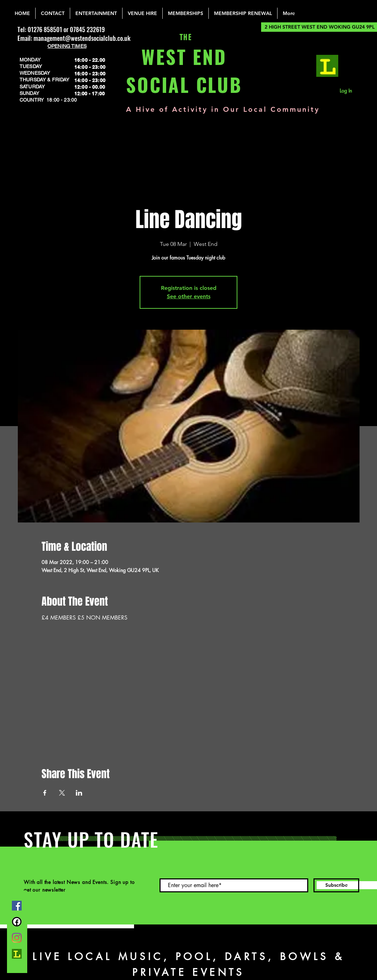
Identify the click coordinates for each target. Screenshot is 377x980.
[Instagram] (17, 938)
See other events (189, 296)
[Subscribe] (336, 885)
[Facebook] (17, 906)
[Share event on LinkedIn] (79, 793)
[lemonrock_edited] (327, 66)
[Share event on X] (62, 793)
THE (184, 38)
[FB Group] (17, 922)
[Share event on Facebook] (45, 793)
